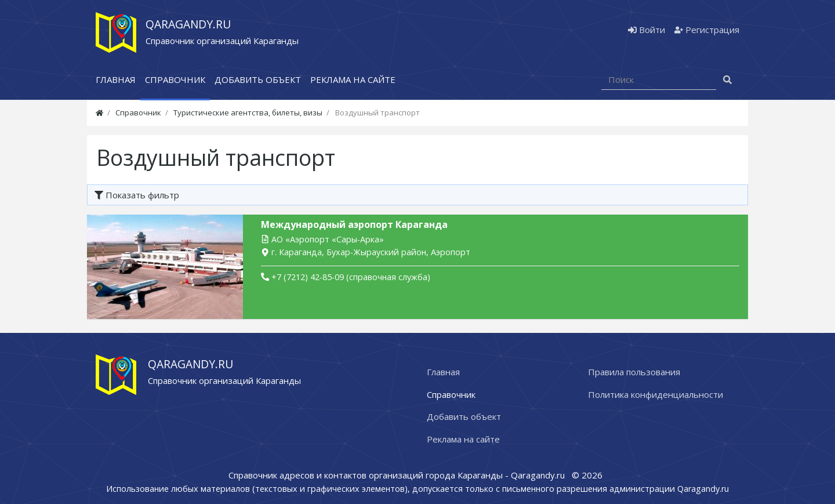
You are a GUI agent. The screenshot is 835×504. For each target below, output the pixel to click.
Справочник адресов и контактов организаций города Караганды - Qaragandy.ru (398, 475)
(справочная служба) (346, 277)
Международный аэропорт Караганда (354, 224)
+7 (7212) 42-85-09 (308, 277)
